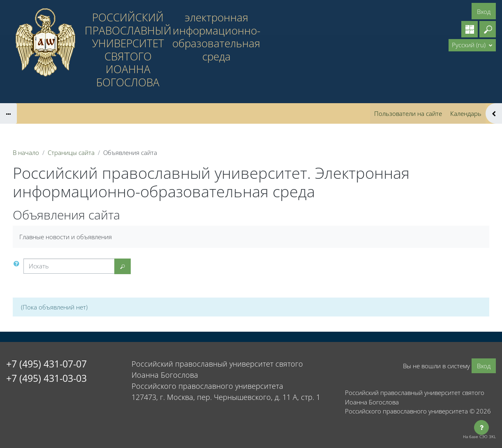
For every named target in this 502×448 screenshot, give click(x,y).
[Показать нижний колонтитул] (481, 427)
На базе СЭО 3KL (479, 436)
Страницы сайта (71, 152)
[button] (488, 29)
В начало (26, 152)
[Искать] (69, 266)
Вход (484, 12)
